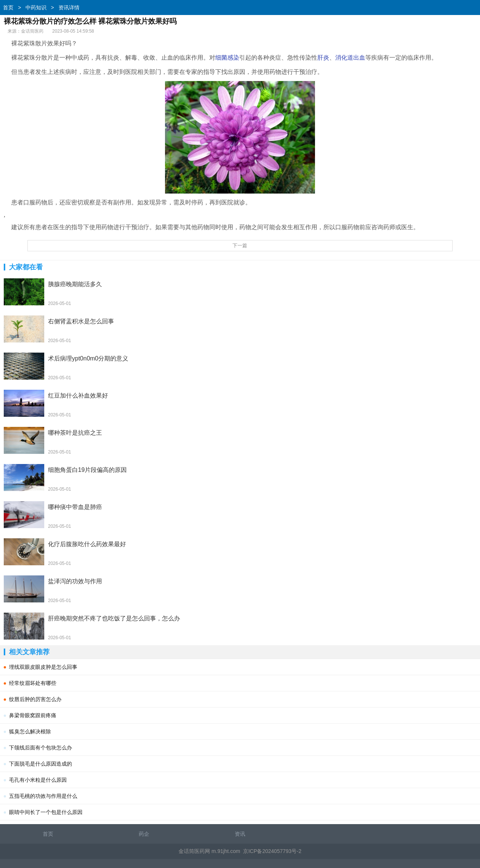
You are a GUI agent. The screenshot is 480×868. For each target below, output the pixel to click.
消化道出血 (350, 58)
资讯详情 (69, 8)
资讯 (240, 834)
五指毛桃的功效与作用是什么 (43, 796)
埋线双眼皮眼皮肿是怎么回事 (43, 667)
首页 (8, 8)
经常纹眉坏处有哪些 (33, 683)
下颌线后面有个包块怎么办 (40, 748)
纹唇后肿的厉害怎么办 (35, 699)
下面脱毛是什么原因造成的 (40, 764)
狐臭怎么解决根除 (30, 731)
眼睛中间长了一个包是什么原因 (46, 812)
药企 (144, 834)
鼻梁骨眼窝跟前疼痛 (33, 715)
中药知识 (36, 8)
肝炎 (323, 58)
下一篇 (240, 246)
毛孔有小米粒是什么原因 (38, 780)
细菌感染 (227, 58)
